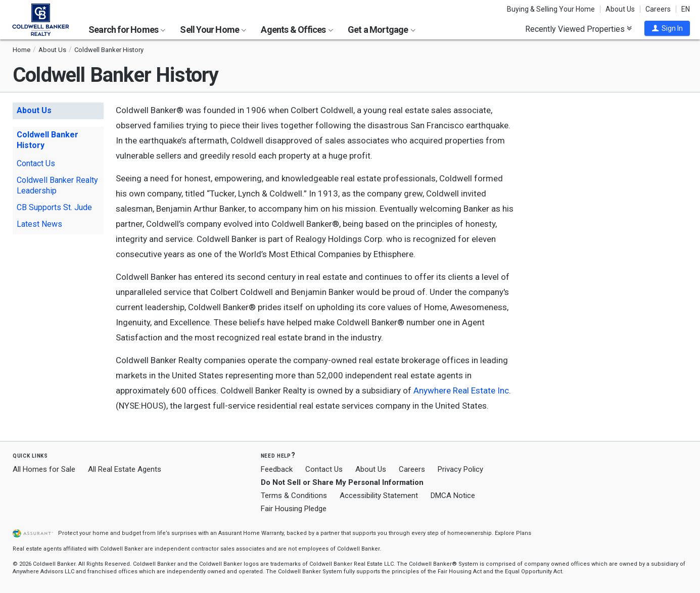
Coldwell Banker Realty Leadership (57, 185)
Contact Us (36, 163)
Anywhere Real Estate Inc (461, 390)
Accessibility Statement (379, 496)
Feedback (277, 470)
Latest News (39, 224)
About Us (620, 9)
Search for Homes (127, 30)
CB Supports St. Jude (54, 207)
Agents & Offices (297, 30)
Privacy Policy (460, 469)
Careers (658, 9)
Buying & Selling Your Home (551, 9)
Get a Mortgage (382, 30)
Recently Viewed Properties (578, 29)
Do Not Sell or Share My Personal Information (342, 482)
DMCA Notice (453, 496)
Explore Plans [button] (513, 533)
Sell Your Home (213, 30)
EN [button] (686, 9)
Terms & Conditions (294, 496)
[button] (667, 28)
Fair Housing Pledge (294, 509)
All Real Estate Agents (125, 469)
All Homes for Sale (44, 469)
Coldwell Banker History (48, 140)
